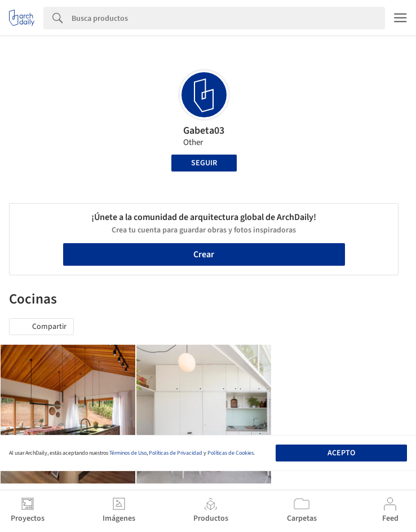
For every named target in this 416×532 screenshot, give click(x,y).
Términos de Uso (128, 453)
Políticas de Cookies (231, 453)
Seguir (204, 163)
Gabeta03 (204, 131)
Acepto (341, 453)
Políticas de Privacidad (176, 453)
